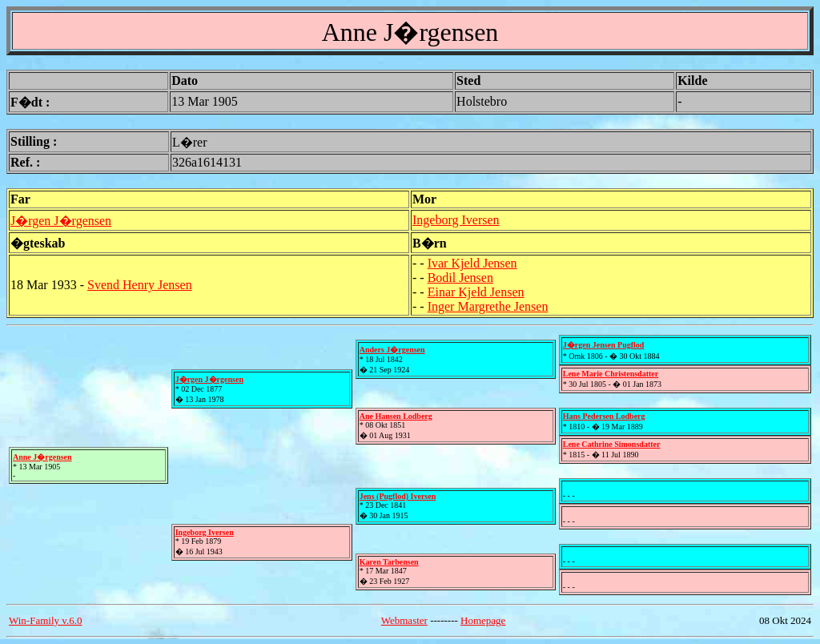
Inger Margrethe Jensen (488, 306)
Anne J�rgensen (42, 457)
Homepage (483, 620)
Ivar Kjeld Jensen (472, 263)
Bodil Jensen (460, 278)
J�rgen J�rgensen (61, 221)
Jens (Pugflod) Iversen (398, 496)
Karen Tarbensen (389, 562)
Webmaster (404, 620)
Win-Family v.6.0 (45, 620)
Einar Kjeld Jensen (476, 292)
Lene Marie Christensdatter (611, 374)
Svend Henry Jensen (140, 285)
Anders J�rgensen (392, 350)
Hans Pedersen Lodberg (604, 416)
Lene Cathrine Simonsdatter (612, 444)
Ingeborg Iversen (456, 220)
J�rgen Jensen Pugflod (604, 345)
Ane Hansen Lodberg (396, 416)
